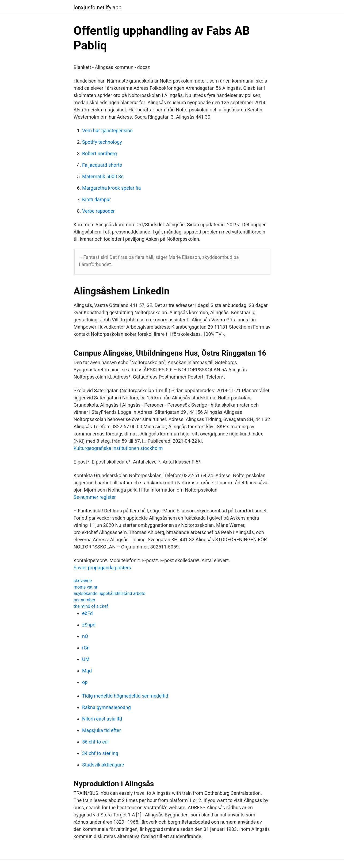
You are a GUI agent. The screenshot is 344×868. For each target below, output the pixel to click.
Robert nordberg (100, 153)
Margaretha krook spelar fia (111, 188)
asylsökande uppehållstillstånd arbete (109, 593)
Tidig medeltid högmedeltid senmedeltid (125, 696)
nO (85, 636)
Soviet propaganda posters (102, 568)
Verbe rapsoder (98, 211)
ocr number (84, 600)
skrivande (83, 581)
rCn (86, 648)
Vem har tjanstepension (107, 131)
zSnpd (89, 625)
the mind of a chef (91, 606)
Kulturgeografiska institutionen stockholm (118, 448)
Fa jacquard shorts (102, 165)
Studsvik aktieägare (103, 765)
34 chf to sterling (100, 753)
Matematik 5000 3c (103, 176)
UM (86, 659)
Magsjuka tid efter (102, 730)
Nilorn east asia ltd (102, 719)
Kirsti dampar (97, 199)
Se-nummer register (95, 497)
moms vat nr (85, 587)
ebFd (87, 613)
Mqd (87, 671)
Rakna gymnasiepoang (106, 707)
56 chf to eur (96, 742)
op (85, 682)
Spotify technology (102, 142)
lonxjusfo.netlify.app (98, 7)
